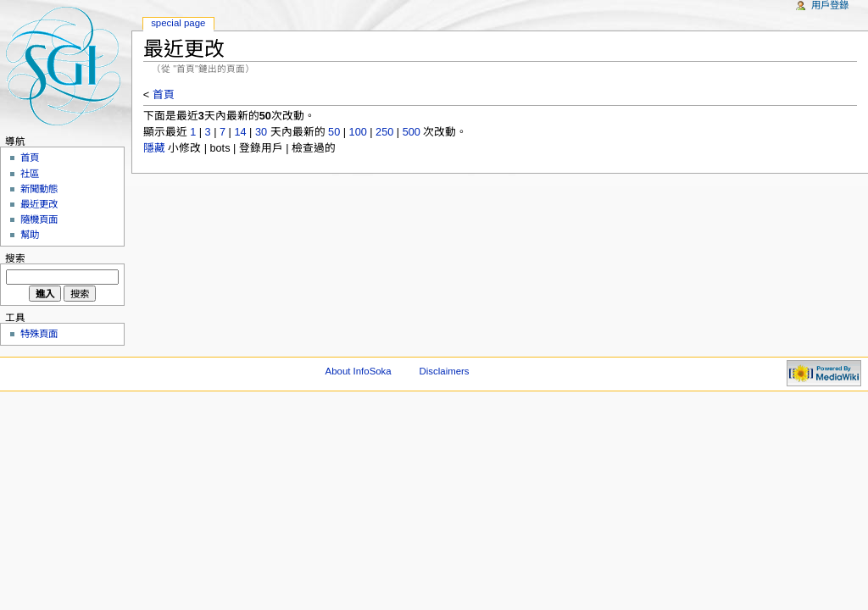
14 (240, 132)
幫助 (30, 235)
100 (358, 132)
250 (384, 132)
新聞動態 (39, 189)
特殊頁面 (39, 334)
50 (334, 132)
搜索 (15, 258)
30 (261, 132)
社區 (30, 174)
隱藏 (154, 148)
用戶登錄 (830, 5)
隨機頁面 (39, 219)
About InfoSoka (359, 371)
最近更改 (39, 204)
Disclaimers (445, 371)
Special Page (178, 23)
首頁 (164, 95)
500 (412, 132)
